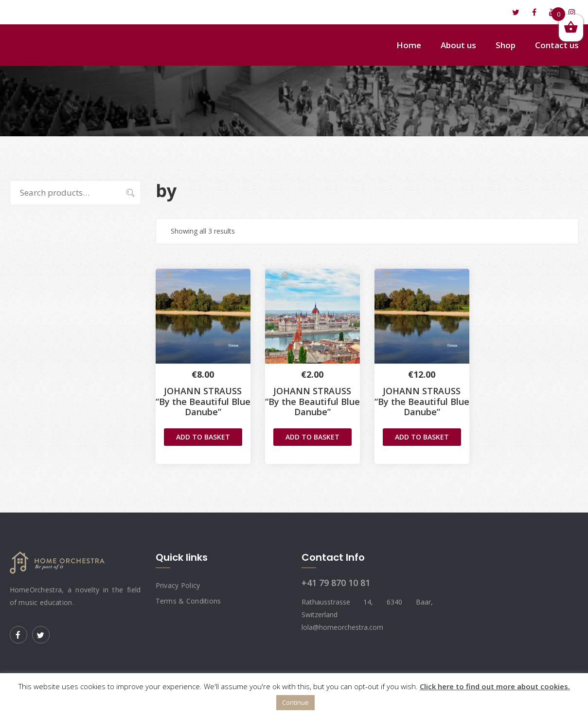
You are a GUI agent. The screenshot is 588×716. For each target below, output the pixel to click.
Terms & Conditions (188, 601)
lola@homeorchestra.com (64, 12)
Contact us (557, 45)
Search (126, 193)
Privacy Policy (178, 585)
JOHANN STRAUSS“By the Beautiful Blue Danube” (203, 401)
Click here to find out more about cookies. (495, 686)
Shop (506, 45)
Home (409, 45)
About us (458, 45)
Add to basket (203, 437)
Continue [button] (295, 702)
